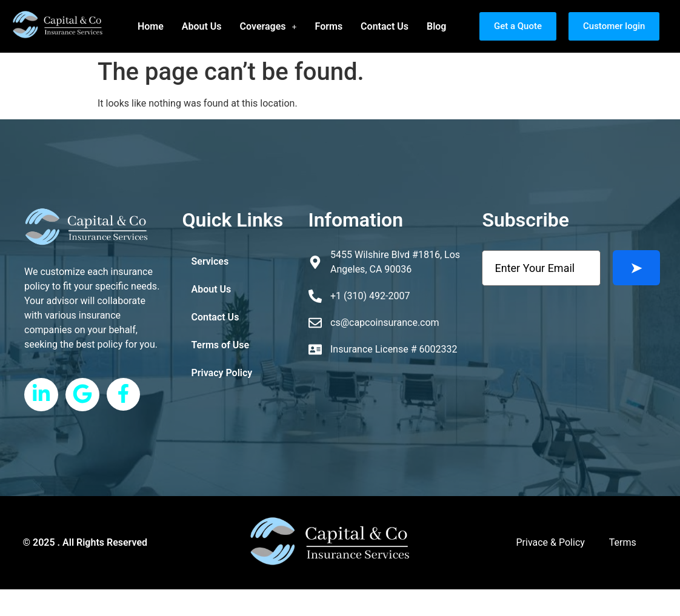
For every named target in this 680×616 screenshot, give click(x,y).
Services (210, 261)
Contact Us (385, 26)
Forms (329, 26)
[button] (268, 27)
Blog (436, 26)
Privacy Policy (222, 373)
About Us (202, 26)
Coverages (268, 26)
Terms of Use (221, 345)
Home (151, 26)
